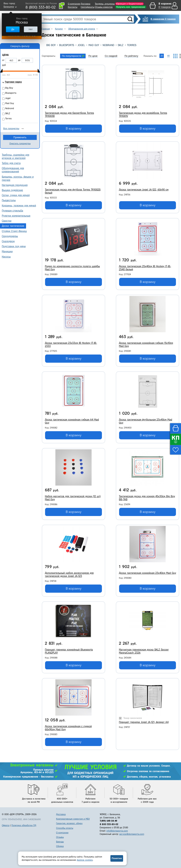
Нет (31, 29)
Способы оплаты (65, 828)
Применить (20, 137)
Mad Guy (94, 45)
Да (13, 29)
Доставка (86, 4)
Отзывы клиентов (104, 7)
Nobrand (108, 45)
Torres (132, 45)
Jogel (81, 45)
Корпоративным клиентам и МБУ (73, 819)
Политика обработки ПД (24, 825)
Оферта (6, 825)
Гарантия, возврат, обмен (69, 823)
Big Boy (51, 45)
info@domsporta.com (117, 831)
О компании (74, 4)
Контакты (73, 7)
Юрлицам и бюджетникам (130, 4)
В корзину (74, 129)
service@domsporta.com (132, 834)
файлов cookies (85, 860)
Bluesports (67, 45)
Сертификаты (88, 7)
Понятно (117, 858)
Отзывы (60, 837)
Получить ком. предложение (131, 7)
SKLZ (121, 45)
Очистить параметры (20, 143)
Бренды (60, 842)
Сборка (60, 846)
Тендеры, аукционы (105, 4)
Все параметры (11, 128)
